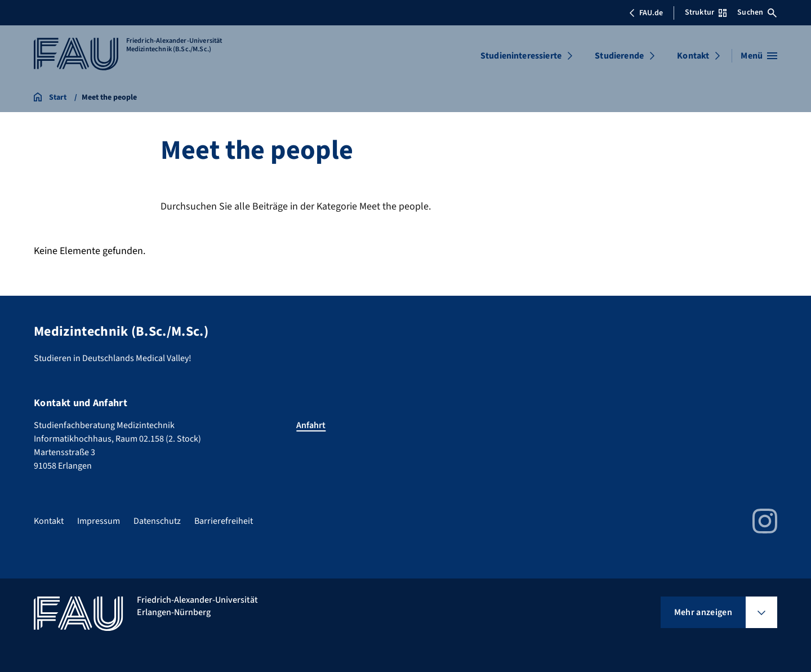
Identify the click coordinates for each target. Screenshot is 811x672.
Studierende (619, 56)
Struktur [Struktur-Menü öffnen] (706, 12)
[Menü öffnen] (759, 56)
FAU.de (646, 13)
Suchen (757, 12)
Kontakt (693, 56)
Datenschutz (157, 521)
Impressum (99, 521)
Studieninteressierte (521, 56)
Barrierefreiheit (224, 521)
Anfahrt (311, 425)
